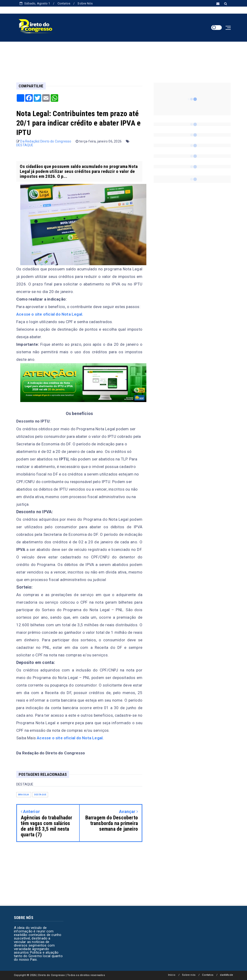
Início (172, 975)
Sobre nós (189, 975)
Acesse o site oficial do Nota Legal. (50, 314)
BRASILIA (24, 795)
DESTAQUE (25, 145)
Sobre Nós (85, 3)
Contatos (64, 3)
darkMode (226, 975)
